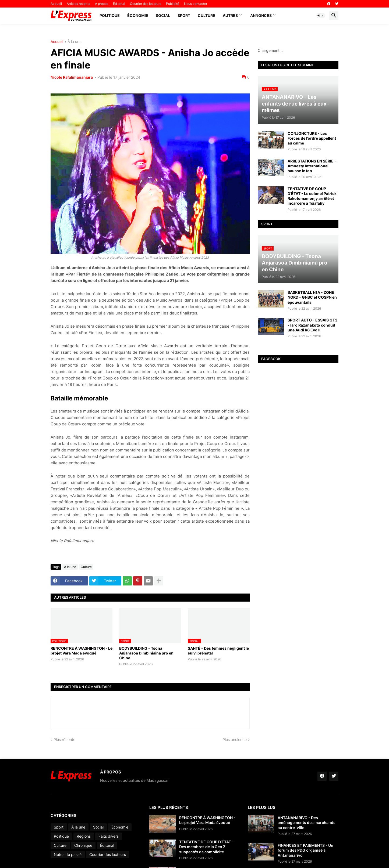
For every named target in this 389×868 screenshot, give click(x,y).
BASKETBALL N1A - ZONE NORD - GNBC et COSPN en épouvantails (312, 297)
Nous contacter (196, 4)
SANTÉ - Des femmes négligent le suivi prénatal (218, 651)
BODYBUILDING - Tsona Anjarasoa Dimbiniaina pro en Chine (146, 653)
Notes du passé (68, 854)
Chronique (83, 845)
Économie (138, 15)
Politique (110, 15)
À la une (75, 42)
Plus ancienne (235, 739)
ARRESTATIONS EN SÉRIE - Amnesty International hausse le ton (312, 166)
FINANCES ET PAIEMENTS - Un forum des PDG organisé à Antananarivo (305, 850)
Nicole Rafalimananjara (72, 77)
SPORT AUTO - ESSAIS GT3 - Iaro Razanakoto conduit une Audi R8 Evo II (312, 325)
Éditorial (119, 4)
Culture (206, 15)
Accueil (56, 4)
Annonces (261, 15)
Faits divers (109, 836)
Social (163, 15)
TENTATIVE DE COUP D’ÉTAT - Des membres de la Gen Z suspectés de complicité (206, 847)
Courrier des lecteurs (146, 4)
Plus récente (64, 739)
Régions (84, 836)
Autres (230, 15)
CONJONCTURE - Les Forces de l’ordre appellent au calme (312, 138)
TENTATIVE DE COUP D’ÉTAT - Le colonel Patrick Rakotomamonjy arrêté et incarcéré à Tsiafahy (312, 196)
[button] (321, 16)
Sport (184, 15)
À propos (102, 4)
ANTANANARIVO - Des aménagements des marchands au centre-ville (307, 822)
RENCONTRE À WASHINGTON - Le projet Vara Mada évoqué (82, 651)
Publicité (173, 4)
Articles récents (78, 4)
